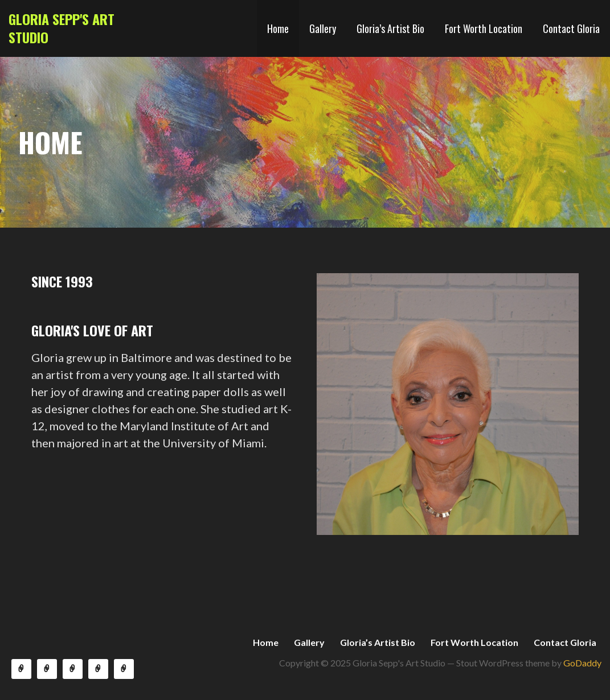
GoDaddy (582, 663)
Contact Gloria (571, 28)
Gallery (323, 28)
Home (278, 28)
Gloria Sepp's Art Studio (62, 28)
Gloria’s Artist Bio (390, 28)
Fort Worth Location (484, 28)
